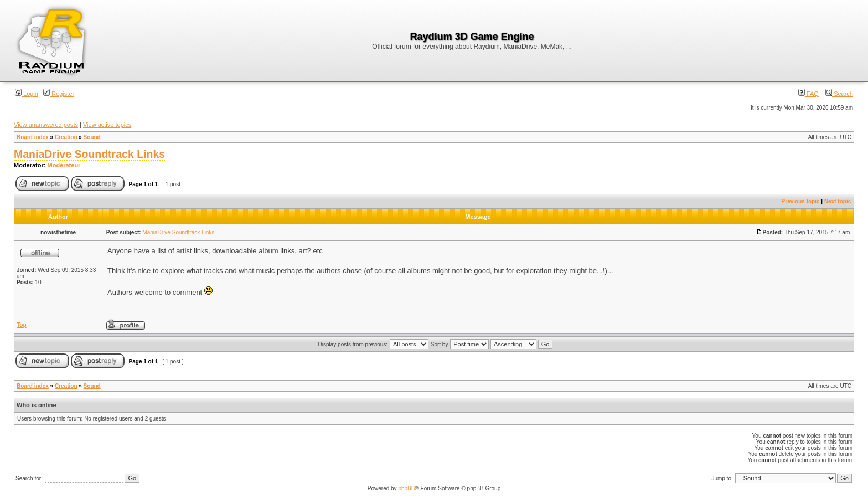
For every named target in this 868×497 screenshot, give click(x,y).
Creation (66, 137)
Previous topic (801, 201)
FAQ (808, 94)
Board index (33, 137)
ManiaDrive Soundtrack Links (89, 154)
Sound (92, 137)
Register (59, 94)
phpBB (406, 488)
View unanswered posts (46, 125)
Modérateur (64, 165)
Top (22, 325)
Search (839, 94)
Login (27, 94)
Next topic (838, 201)
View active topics (107, 125)
